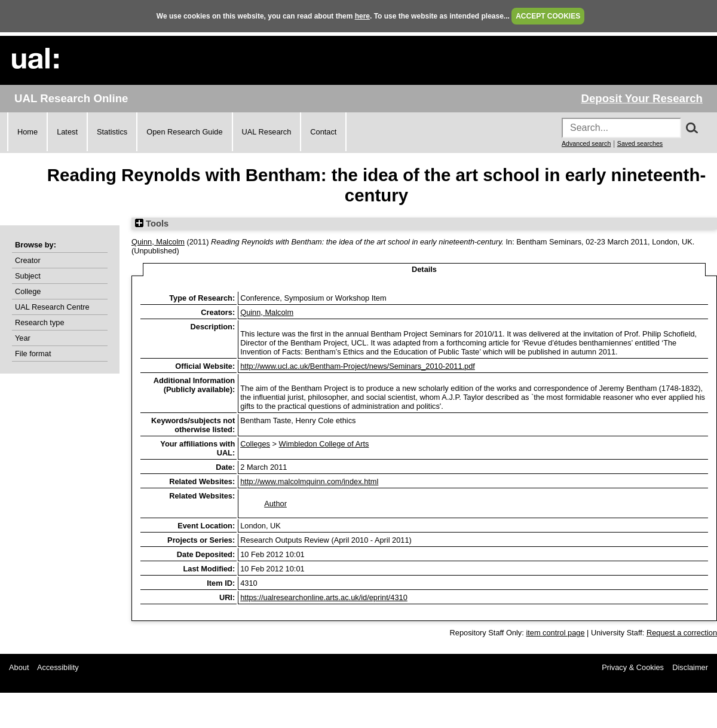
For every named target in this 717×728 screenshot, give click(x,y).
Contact (323, 132)
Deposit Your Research (642, 98)
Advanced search (586, 143)
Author (275, 504)
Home (27, 132)
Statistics (112, 132)
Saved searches (640, 143)
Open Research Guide (184, 132)
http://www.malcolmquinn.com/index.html (309, 481)
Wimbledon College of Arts (324, 444)
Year (23, 338)
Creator (28, 260)
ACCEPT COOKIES (548, 16)
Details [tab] (424, 269)
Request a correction (682, 633)
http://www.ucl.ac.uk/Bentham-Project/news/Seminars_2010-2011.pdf (358, 366)
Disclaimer (690, 667)
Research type (40, 322)
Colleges (255, 444)
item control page (555, 633)
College (28, 291)
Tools (152, 224)
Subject (28, 276)
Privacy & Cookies (633, 667)
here (362, 16)
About (19, 667)
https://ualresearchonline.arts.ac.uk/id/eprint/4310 (324, 597)
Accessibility (58, 667)
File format (33, 354)
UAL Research (267, 132)
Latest (67, 132)
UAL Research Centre (52, 307)
